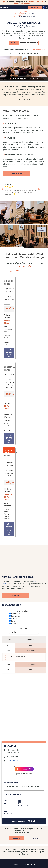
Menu (4, 8)
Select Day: (24, 628)
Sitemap (33, 865)
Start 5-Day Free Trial (29, 43)
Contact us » (12, 761)
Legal (22, 865)
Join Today (17, 174)
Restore (13, 624)
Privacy (27, 865)
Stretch (13, 618)
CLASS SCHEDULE (32, 838)
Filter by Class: (23, 611)
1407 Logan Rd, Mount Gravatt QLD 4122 (25, 79)
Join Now (15, 596)
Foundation (15, 614)
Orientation (15, 616)
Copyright (16, 865)
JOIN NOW (34, 7)
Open (12, 621)
